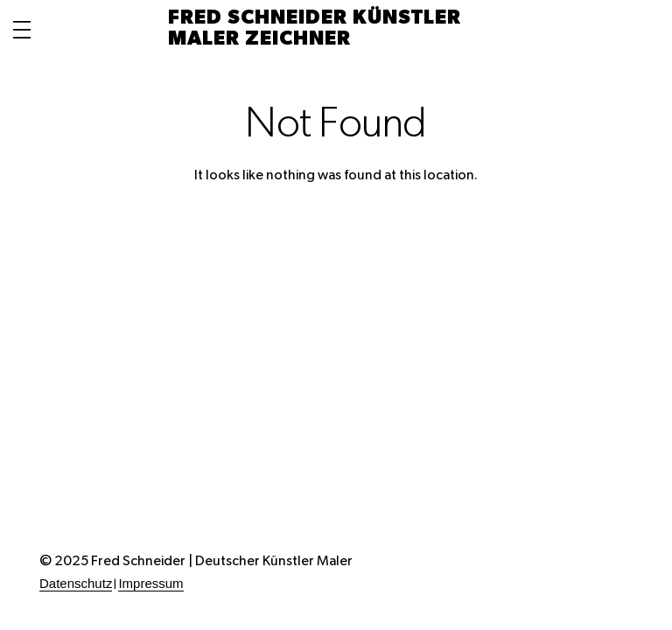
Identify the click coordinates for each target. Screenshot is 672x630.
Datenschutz (76, 583)
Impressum (150, 583)
